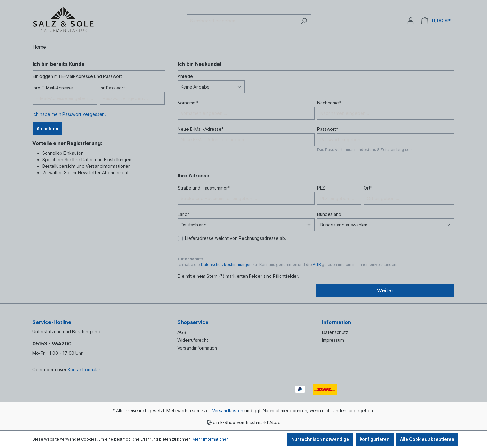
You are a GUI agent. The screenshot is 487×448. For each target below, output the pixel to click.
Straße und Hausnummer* (204, 188)
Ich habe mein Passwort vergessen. (69, 114)
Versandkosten (228, 411)
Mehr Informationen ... (212, 439)
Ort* (368, 188)
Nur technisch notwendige (320, 439)
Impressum (333, 340)
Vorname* (188, 103)
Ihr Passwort (112, 88)
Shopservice (193, 322)
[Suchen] (304, 21)
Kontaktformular (84, 370)
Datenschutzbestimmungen (226, 265)
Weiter (385, 290)
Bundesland (329, 214)
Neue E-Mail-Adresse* (201, 129)
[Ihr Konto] (411, 21)
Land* (184, 214)
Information (337, 322)
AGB (317, 265)
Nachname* (329, 103)
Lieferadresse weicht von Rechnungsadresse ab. (236, 238)
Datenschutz (335, 332)
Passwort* (328, 129)
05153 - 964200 (52, 344)
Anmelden (48, 128)
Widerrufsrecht (193, 340)
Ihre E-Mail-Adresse (53, 88)
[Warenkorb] (436, 21)
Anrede (185, 76)
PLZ (321, 188)
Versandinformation (197, 348)
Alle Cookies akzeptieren (427, 439)
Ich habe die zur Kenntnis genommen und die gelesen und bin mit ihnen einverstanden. (287, 265)
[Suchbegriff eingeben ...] (242, 21)
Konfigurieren (375, 439)
